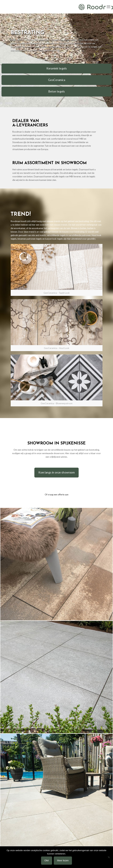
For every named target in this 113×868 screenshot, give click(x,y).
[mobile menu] (108, 7)
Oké (47, 860)
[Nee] (109, 857)
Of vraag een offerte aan (57, 495)
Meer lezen (63, 860)
